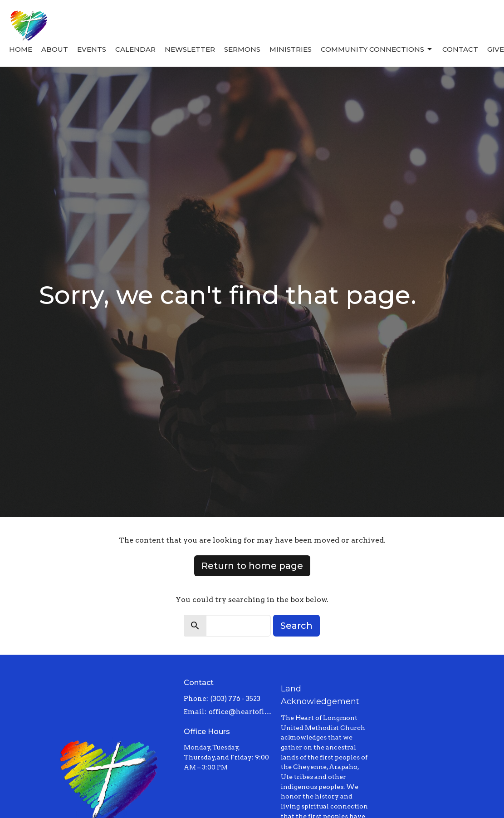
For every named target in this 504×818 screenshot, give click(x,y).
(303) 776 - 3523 (235, 699)
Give (496, 49)
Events (92, 49)
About (55, 49)
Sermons (242, 49)
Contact (460, 49)
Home (21, 49)
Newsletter (190, 49)
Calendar (135, 49)
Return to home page (252, 566)
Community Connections (377, 49)
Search (296, 626)
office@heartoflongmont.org (240, 712)
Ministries (291, 49)
